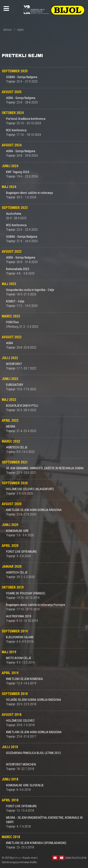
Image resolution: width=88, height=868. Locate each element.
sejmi (20, 30)
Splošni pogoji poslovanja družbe (19, 862)
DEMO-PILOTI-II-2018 (76, 858)
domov (7, 30)
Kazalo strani (30, 858)
